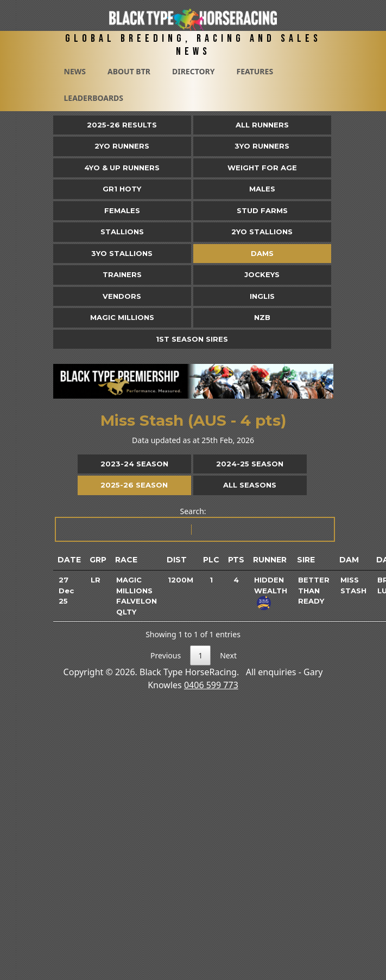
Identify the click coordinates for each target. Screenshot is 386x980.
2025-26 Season (134, 485)
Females (122, 210)
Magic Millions (122, 317)
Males (262, 189)
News (75, 71)
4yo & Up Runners (122, 168)
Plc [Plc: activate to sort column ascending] (211, 560)
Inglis (262, 296)
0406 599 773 (211, 685)
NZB (262, 317)
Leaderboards (94, 98)
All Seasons (250, 485)
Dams (262, 253)
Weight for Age (262, 168)
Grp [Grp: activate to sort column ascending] (98, 560)
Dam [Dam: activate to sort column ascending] (349, 560)
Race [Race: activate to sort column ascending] (126, 560)
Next (228, 655)
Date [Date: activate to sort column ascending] (69, 560)
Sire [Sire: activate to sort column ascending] (306, 560)
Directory (194, 71)
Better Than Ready (314, 590)
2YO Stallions (262, 232)
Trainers (122, 274)
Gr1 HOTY (122, 189)
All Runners (262, 125)
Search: (194, 524)
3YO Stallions (122, 253)
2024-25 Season (250, 464)
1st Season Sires (192, 339)
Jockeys (262, 274)
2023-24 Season (134, 464)
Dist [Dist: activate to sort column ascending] (177, 560)
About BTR (129, 71)
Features (255, 71)
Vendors (122, 296)
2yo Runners (122, 146)
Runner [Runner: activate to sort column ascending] (270, 560)
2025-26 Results (122, 125)
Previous (166, 655)
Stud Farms (262, 210)
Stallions (122, 232)
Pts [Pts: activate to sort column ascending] (236, 560)
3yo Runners (262, 146)
